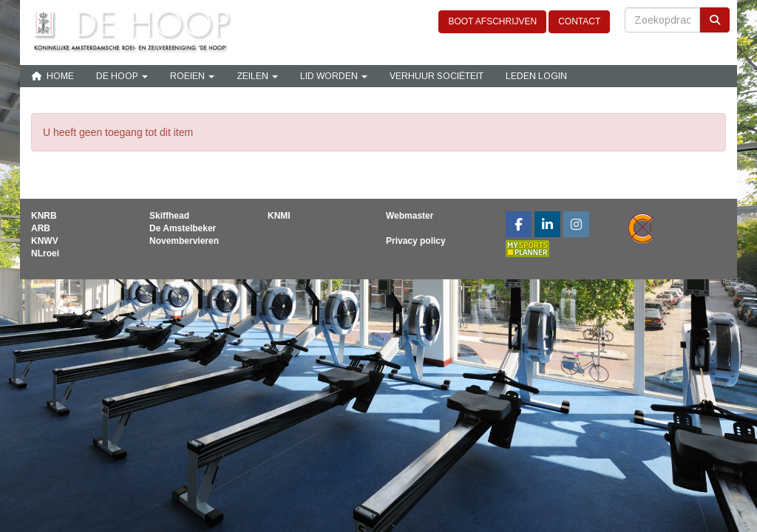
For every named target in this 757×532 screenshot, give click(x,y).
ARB (41, 228)
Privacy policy (416, 241)
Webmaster (410, 216)
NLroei (45, 253)
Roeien (192, 76)
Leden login (536, 76)
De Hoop (122, 76)
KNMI (279, 216)
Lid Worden (334, 76)
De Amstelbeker (183, 228)
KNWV (45, 241)
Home (52, 76)
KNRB (44, 216)
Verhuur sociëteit (437, 76)
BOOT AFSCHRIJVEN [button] (492, 21)
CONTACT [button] (579, 21)
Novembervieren (184, 241)
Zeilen (257, 76)
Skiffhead (169, 216)
